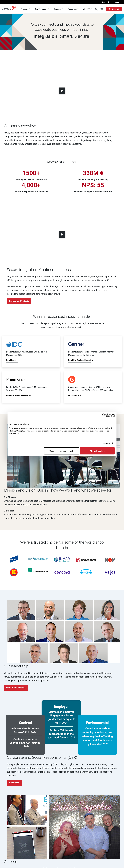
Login (118, 2)
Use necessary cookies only (62, 451)
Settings (106, 443)
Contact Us (114, 9)
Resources (72, 9)
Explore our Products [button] (19, 301)
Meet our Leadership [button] (16, 688)
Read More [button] (14, 783)
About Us (87, 9)
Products (25, 9)
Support (106, 2)
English (102, 9)
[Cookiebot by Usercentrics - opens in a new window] (104, 415)
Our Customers (41, 9)
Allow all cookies (97, 451)
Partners (58, 9)
